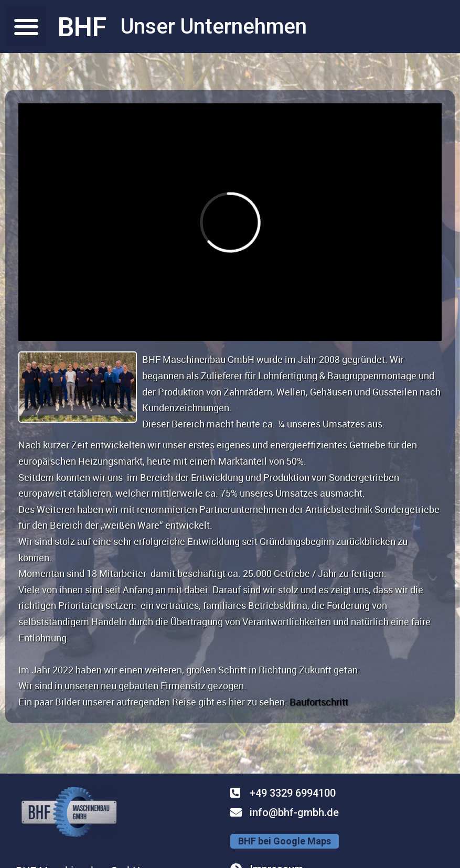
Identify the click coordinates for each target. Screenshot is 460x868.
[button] (26, 26)
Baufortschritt (319, 702)
